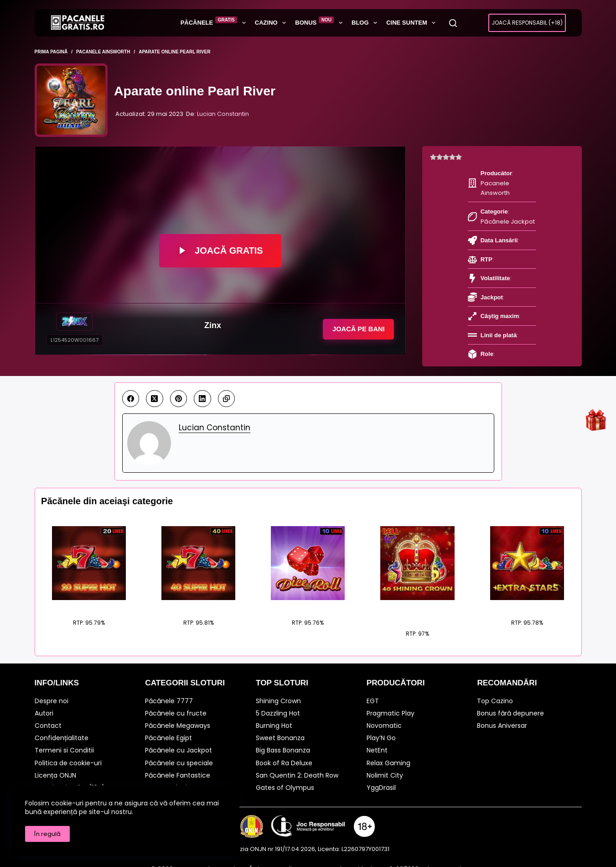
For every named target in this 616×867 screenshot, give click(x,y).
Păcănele (215, 22)
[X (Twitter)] (155, 387)
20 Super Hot (89, 595)
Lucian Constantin (223, 114)
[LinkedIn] (202, 387)
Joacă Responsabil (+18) (527, 23)
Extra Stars (527, 595)
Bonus (321, 22)
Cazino (272, 23)
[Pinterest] (179, 387)
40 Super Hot (199, 595)
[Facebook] (131, 387)
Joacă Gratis (220, 251)
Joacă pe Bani (355, 329)
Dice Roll (308, 595)
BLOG (366, 23)
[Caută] (453, 23)
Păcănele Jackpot (500, 192)
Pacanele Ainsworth (507, 173)
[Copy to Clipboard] (227, 387)
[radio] (433, 157)
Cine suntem (413, 23)
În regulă (47, 834)
